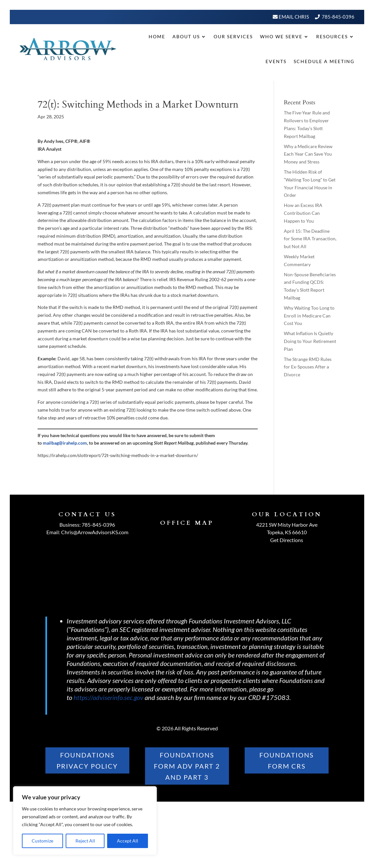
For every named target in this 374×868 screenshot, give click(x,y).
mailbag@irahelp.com (65, 443)
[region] (85, 821)
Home (157, 36)
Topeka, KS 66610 (287, 532)
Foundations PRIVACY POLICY (87, 760)
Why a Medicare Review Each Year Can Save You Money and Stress (308, 154)
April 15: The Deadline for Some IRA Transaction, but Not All (310, 239)
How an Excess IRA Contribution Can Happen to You (303, 213)
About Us (186, 36)
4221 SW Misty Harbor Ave (287, 525)
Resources (332, 36)
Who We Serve (281, 36)
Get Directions (287, 540)
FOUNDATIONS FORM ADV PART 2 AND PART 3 (187, 766)
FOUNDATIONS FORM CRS (287, 760)
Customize (42, 841)
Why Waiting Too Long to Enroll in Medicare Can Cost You (309, 316)
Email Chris (293, 17)
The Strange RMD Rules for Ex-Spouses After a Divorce (308, 367)
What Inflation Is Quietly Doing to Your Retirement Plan (310, 341)
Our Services (233, 36)
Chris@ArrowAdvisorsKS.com (95, 532)
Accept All (128, 841)
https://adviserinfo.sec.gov (108, 697)
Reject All (85, 841)
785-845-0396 (338, 17)
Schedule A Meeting (324, 61)
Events (276, 61)
